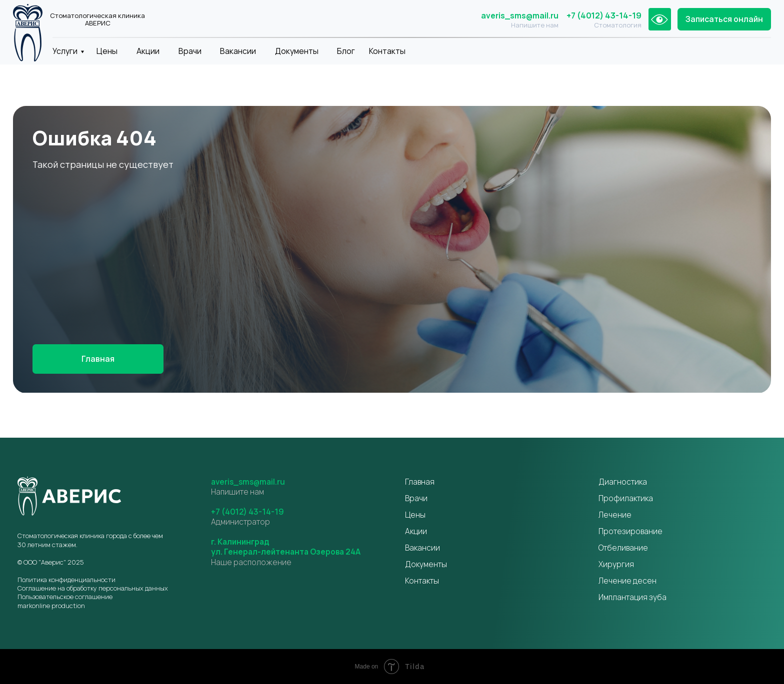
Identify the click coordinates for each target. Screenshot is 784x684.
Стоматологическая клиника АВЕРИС (97, 19)
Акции (148, 51)
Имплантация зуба (632, 597)
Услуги (65, 51)
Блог (346, 51)
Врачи (190, 51)
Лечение (615, 515)
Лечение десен (627, 581)
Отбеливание (623, 548)
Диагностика (623, 482)
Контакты (387, 51)
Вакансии (238, 51)
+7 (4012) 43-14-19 (604, 15)
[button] (724, 19)
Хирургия (616, 564)
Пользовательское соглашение (65, 597)
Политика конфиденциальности (66, 580)
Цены (107, 51)
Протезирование (630, 531)
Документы (297, 51)
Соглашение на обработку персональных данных (93, 588)
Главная (420, 482)
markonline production (51, 606)
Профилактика (626, 498)
